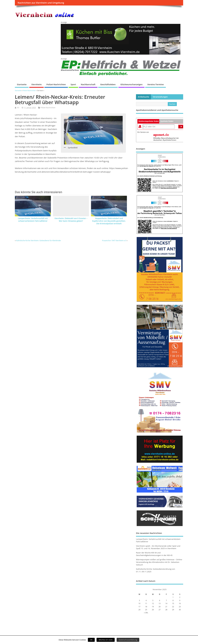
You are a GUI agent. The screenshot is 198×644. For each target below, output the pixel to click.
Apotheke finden (167, 121)
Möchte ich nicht (106, 640)
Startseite (22, 84)
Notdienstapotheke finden (149, 121)
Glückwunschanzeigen (132, 84)
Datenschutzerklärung (128, 640)
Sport (73, 84)
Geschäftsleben (108, 84)
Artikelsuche (143, 97)
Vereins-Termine (155, 84)
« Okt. (146, 613)
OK (91, 640)
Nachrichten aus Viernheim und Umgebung (41, 3)
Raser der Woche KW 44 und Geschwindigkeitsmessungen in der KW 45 (154, 554)
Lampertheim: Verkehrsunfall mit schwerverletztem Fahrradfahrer (33, 220)
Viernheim (37, 84)
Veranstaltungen (160, 97)
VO (18, 108)
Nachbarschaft (88, 84)
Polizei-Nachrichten (56, 84)
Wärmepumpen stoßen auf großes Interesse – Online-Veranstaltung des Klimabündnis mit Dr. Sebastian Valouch (159, 562)
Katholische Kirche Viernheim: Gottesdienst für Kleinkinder (39, 241)
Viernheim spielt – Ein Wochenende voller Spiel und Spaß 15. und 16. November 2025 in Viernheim (158, 547)
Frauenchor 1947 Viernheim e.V (114, 241)
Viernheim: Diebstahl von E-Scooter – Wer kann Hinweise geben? (71, 220)
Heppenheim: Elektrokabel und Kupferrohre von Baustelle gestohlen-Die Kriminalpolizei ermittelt (109, 221)
